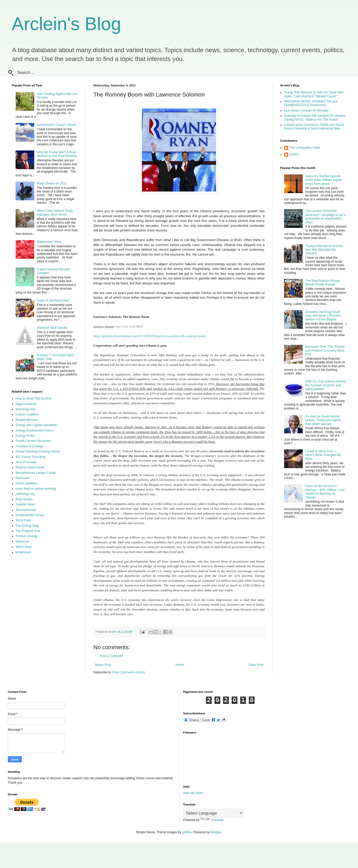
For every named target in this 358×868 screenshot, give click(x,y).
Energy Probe (25, 436)
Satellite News (25, 504)
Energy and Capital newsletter (36, 425)
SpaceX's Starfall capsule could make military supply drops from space (324, 180)
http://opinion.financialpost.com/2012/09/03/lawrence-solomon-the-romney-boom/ (150, 336)
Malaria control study (30, 467)
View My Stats (193, 793)
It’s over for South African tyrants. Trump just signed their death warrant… (323, 420)
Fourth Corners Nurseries (33, 441)
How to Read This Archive (33, 399)
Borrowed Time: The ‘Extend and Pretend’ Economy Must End (325, 350)
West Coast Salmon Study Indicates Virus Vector (55, 213)
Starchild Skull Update (52, 328)
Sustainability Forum (30, 515)
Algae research (26, 404)
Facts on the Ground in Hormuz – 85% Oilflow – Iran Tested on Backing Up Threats (325, 492)
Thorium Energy (27, 536)
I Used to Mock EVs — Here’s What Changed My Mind (323, 455)
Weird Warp (24, 547)
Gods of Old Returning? (53, 300)
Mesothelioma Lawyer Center (36, 473)
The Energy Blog (27, 526)
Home (180, 665)
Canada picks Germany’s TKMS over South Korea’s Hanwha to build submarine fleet (314, 127)
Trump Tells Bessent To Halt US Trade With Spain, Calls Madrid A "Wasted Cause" (314, 94)
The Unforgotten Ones (305, 148)
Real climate (24, 499)
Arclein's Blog (66, 24)
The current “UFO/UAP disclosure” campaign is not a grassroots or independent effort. (325, 217)
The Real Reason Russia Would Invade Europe (323, 283)
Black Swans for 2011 (52, 183)
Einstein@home (27, 420)
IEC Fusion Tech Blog (30, 457)
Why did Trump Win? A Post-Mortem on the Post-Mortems (57, 154)
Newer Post (103, 665)
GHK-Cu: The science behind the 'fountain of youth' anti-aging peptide (326, 385)
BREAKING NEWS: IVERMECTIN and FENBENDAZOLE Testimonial (311, 103)
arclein (294, 154)
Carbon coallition (27, 414)
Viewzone (22, 542)
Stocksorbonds (26, 510)
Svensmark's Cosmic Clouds (57, 125)
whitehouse (23, 552)
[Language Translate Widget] (213, 813)
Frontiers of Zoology (29, 446)
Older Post (256, 665)
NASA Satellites (26, 483)
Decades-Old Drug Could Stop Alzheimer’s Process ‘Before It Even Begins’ (323, 316)
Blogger (216, 832)
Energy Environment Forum (35, 430)
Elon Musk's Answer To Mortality (306, 111)
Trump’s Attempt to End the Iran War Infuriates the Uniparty (324, 250)
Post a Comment (111, 656)
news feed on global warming (36, 489)
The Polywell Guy (28, 531)
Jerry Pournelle (26, 462)
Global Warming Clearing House (38, 452)
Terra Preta (23, 520)
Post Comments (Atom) (129, 672)
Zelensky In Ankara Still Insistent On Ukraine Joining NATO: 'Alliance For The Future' (315, 118)
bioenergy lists (26, 409)
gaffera (187, 832)
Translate (212, 820)
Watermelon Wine (49, 242)
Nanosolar (23, 478)
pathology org (25, 494)
